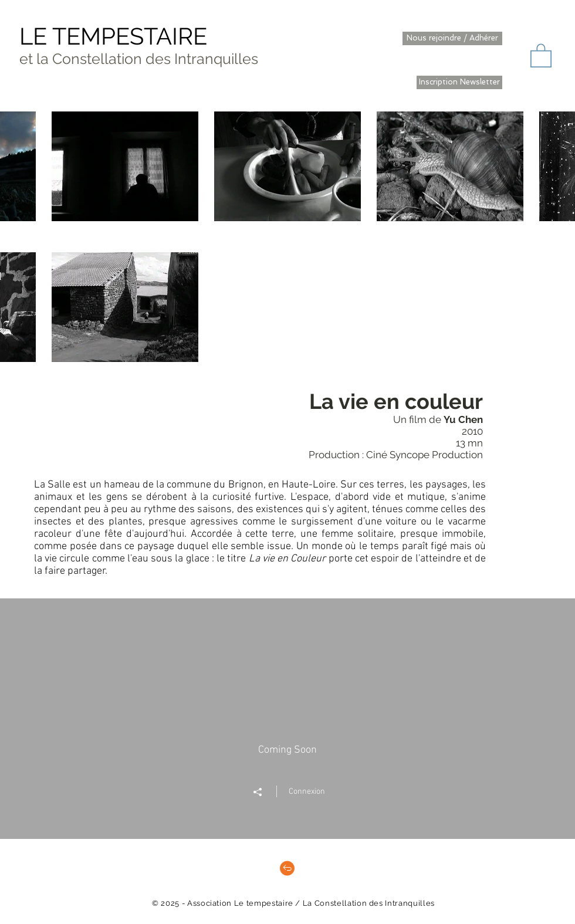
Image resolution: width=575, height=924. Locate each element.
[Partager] (263, 792)
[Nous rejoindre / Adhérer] (452, 38)
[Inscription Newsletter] (459, 82)
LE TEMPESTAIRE (113, 36)
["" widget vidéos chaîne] (287, 719)
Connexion (307, 792)
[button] (541, 55)
